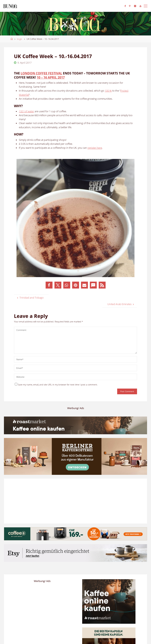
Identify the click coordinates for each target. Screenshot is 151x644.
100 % (108, 91)
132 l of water (26, 111)
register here (95, 148)
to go (19, 39)
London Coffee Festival (41, 73)
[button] (49, 285)
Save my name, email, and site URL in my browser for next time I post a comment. (56, 385)
